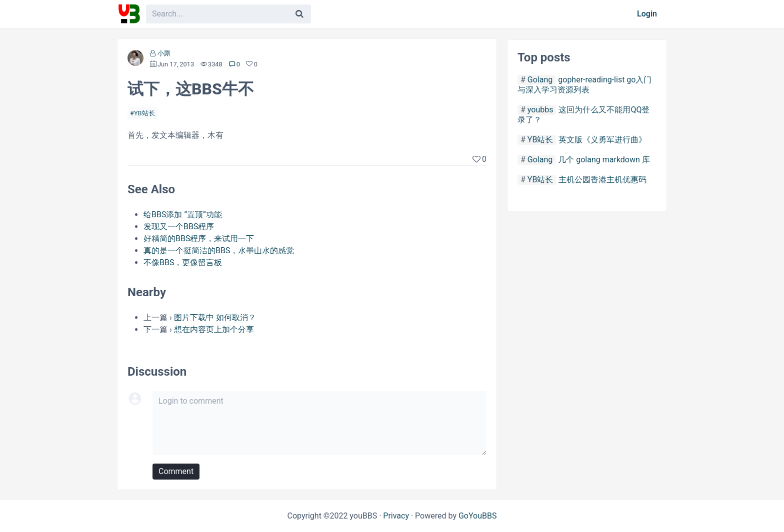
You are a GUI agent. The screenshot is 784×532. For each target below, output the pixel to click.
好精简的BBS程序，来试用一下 (199, 239)
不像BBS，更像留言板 (183, 263)
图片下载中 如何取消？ (215, 317)
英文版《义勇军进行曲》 (602, 140)
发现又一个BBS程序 (179, 227)
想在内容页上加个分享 (214, 329)
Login (647, 14)
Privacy (396, 516)
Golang (540, 80)
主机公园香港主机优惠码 (602, 180)
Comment (176, 471)
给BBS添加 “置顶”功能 (183, 215)
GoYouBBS (478, 516)
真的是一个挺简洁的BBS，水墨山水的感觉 (219, 251)
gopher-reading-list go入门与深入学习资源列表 (584, 85)
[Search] (299, 14)
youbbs (540, 110)
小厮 (164, 53)
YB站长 (144, 113)
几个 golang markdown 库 (604, 160)
